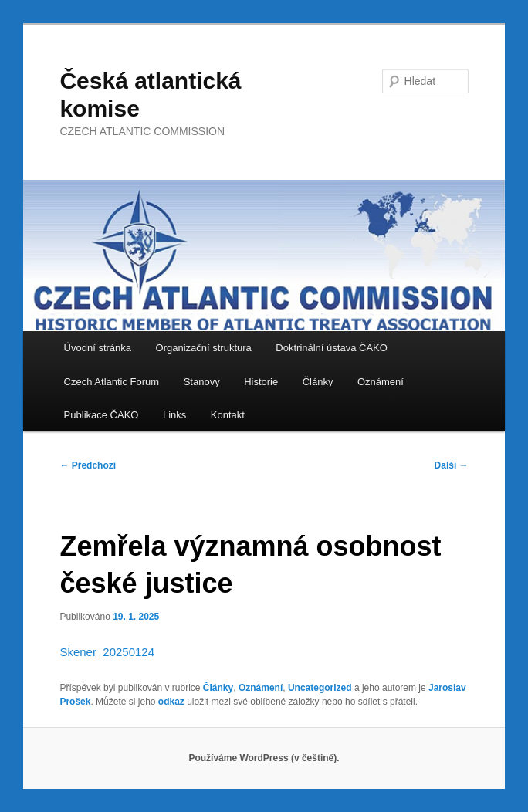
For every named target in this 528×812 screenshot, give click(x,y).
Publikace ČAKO (102, 415)
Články (318, 382)
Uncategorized (320, 688)
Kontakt (228, 415)
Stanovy (202, 382)
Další (452, 465)
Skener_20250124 (107, 652)
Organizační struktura (204, 348)
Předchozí (88, 465)
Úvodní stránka (98, 348)
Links (174, 415)
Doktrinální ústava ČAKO (332, 348)
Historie (261, 382)
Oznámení (381, 382)
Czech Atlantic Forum (112, 382)
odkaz (171, 702)
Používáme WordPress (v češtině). (264, 758)
